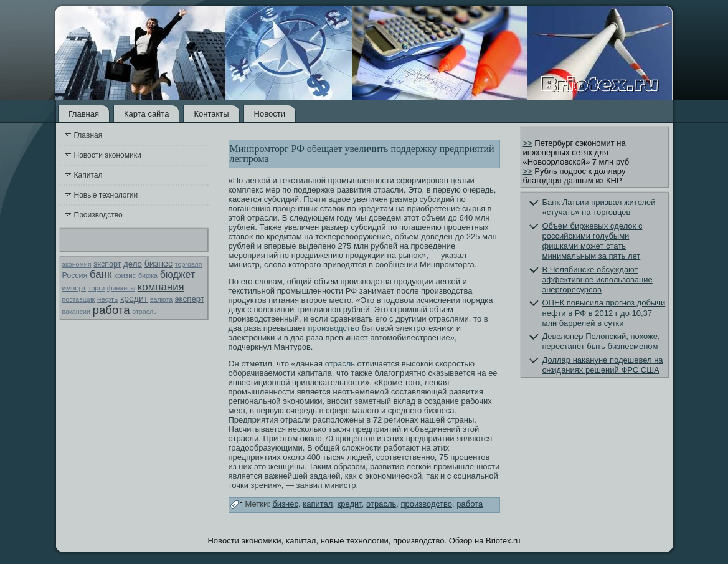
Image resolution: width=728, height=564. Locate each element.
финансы (121, 288)
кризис (125, 275)
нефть (107, 299)
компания (161, 287)
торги (97, 288)
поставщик (79, 299)
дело (133, 264)
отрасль (144, 312)
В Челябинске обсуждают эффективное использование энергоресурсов (598, 280)
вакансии (76, 312)
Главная (84, 114)
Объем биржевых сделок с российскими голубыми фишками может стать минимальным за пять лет (593, 241)
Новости (270, 114)
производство (334, 328)
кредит (134, 299)
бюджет (178, 275)
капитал (318, 504)
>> (528, 143)
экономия (77, 264)
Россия (75, 275)
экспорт (107, 264)
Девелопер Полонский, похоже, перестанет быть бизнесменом (601, 341)
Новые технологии (106, 195)
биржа (148, 275)
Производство (98, 215)
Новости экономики (108, 155)
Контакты (211, 114)
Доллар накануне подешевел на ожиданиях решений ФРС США (603, 365)
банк (101, 275)
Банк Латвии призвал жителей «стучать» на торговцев (599, 207)
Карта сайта (146, 114)
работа (111, 310)
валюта (161, 299)
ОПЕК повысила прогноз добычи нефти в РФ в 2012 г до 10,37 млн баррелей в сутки (604, 313)
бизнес (158, 264)
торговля (189, 264)
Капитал (88, 175)
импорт (74, 288)
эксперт (190, 299)
